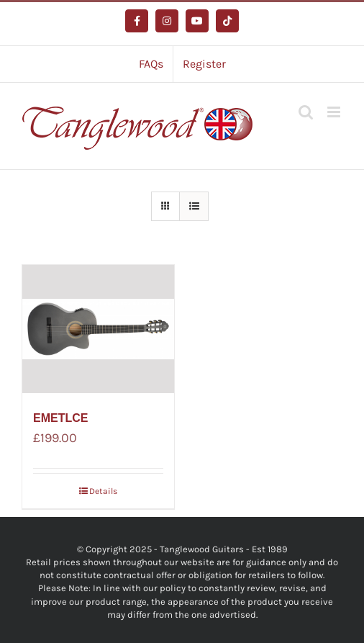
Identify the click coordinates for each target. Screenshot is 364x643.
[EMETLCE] (98, 329)
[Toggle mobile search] (306, 112)
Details (103, 491)
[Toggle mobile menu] (335, 112)
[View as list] (194, 206)
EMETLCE (60, 418)
